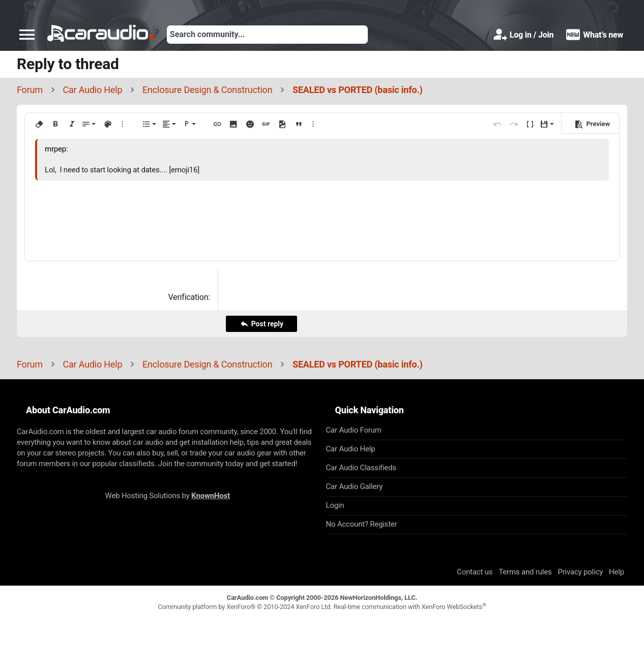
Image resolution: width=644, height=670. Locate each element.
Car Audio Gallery (355, 486)
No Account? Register (362, 524)
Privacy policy (580, 572)
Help (617, 572)
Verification (188, 297)
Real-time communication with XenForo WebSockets (409, 607)
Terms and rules (525, 572)
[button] (27, 35)
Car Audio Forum (354, 430)
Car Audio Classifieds (361, 468)
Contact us (475, 572)
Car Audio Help (351, 449)
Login (335, 505)
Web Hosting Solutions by (168, 496)
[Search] (267, 35)
